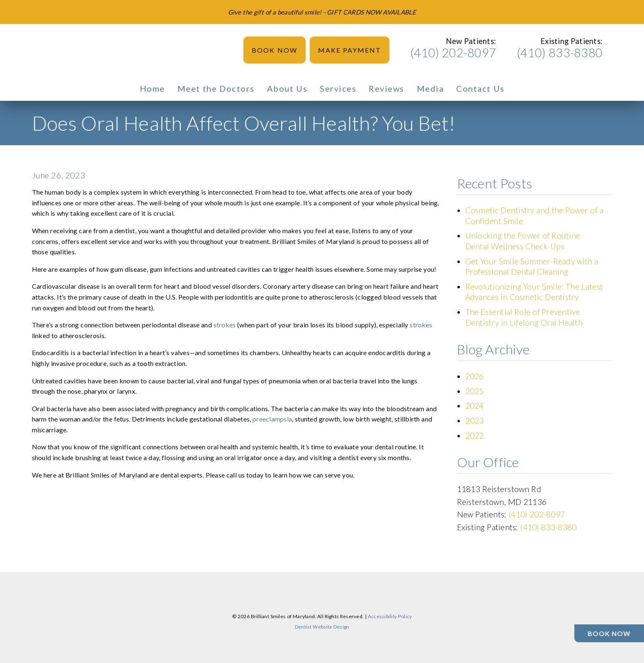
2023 (475, 420)
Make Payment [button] (350, 50)
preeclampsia (272, 419)
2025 (475, 391)
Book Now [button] (275, 50)
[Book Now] (609, 633)
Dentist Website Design (322, 627)
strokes (225, 325)
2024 (475, 406)
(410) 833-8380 (560, 53)
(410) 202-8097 (453, 53)
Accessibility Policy (390, 616)
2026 (475, 376)
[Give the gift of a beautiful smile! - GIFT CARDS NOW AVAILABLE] (322, 12)
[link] (42, 50)
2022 (475, 435)
